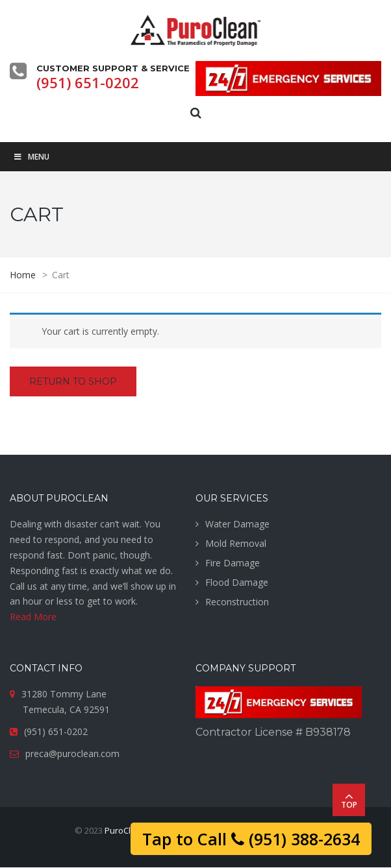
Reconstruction (237, 602)
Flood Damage (237, 582)
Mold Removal (236, 543)
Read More (33, 617)
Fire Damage (233, 563)
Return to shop (73, 381)
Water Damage (237, 524)
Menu (31, 157)
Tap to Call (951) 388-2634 (251, 839)
